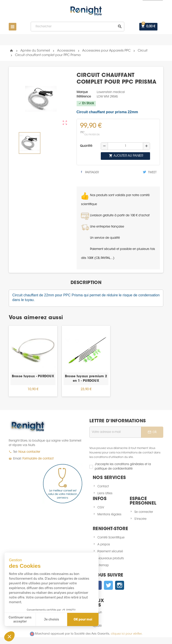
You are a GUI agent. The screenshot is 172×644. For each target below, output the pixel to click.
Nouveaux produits (111, 558)
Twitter (108, 585)
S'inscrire (140, 519)
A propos (104, 545)
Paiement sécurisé (110, 552)
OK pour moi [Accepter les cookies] (83, 619)
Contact (103, 487)
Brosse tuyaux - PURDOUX (33, 377)
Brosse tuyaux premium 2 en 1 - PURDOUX (86, 379)
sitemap (103, 565)
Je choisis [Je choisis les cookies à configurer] (52, 619)
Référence (84, 97)
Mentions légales (109, 515)
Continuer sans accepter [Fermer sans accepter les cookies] (20, 619)
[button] (9, 636)
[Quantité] (125, 146)
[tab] (86, 283)
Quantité (86, 146)
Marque (82, 92)
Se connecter (144, 512)
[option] (33, 361)
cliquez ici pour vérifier (126, 634)
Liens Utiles (105, 493)
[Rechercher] (77, 27)
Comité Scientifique (111, 538)
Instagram (120, 585)
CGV (101, 508)
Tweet (150, 172)
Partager (89, 172)
